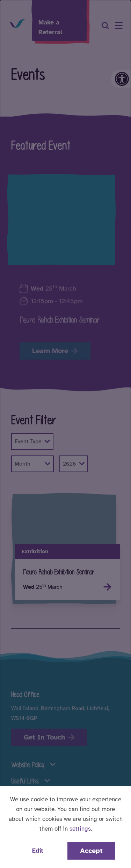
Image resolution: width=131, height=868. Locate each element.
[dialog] (65, 434)
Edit (38, 851)
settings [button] (80, 829)
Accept (91, 851)
